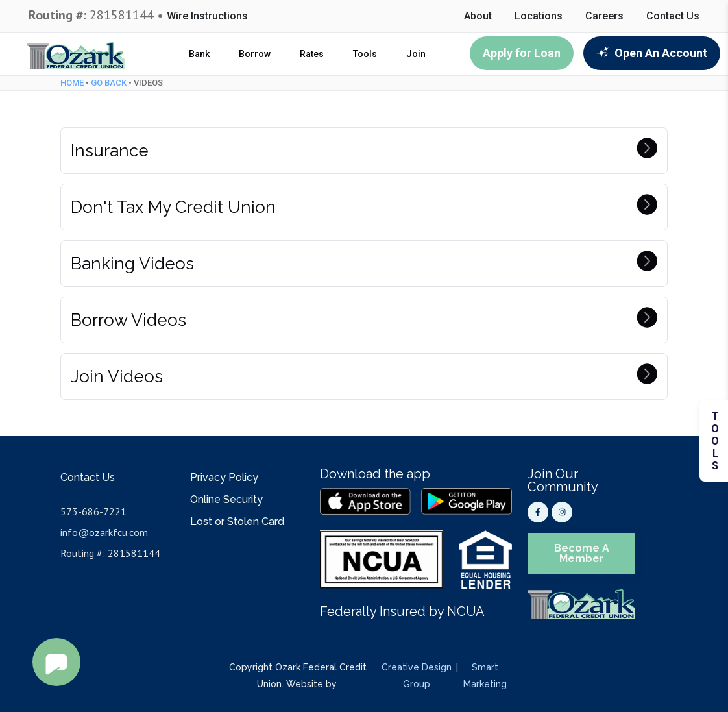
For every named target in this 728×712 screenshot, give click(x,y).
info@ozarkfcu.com (104, 532)
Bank (199, 54)
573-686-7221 (93, 511)
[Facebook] (538, 512)
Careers (604, 16)
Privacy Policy (224, 477)
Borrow (255, 54)
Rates (312, 54)
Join (416, 54)
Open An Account (652, 53)
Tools (365, 54)
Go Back (109, 83)
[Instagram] (562, 512)
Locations (539, 16)
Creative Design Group (417, 676)
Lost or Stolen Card (237, 522)
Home (72, 83)
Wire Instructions (207, 16)
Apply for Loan (522, 53)
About (478, 16)
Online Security (226, 499)
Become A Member (582, 553)
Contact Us (673, 16)
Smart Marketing (485, 676)
